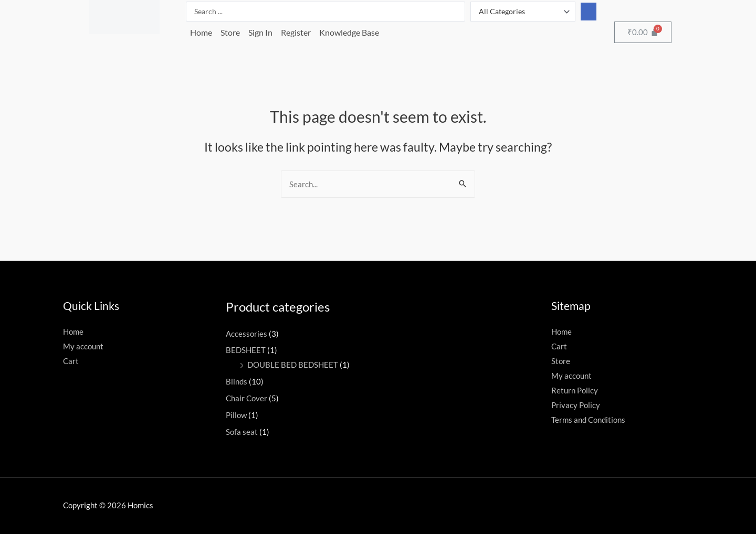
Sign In (260, 32)
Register (296, 32)
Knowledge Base (349, 32)
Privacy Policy (576, 405)
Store (230, 32)
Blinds (237, 381)
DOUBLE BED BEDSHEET (293, 365)
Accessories (246, 334)
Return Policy (575, 390)
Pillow (236, 415)
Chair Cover (246, 398)
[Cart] (643, 32)
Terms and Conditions (588, 420)
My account (83, 346)
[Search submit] (589, 12)
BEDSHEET (246, 350)
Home (201, 32)
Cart (71, 361)
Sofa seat (242, 432)
